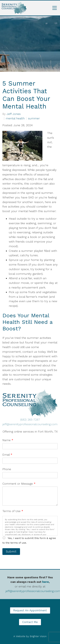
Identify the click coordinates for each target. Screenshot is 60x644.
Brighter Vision (38, 636)
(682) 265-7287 (30, 420)
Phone (7, 469)
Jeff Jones (14, 114)
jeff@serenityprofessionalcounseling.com (30, 424)
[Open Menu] (55, 8)
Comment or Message (19, 484)
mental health (15, 118)
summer (34, 118)
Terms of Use (13, 511)
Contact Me (30, 622)
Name (8, 440)
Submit (11, 551)
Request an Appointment (30, 610)
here (46, 582)
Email (7, 455)
